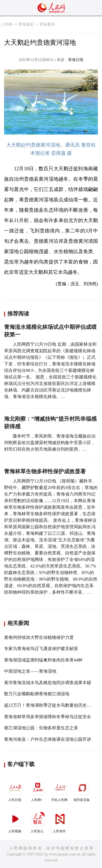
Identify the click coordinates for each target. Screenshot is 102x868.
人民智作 (60, 821)
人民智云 (38, 821)
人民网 (7, 24)
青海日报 (76, 60)
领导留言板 (82, 790)
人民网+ (38, 790)
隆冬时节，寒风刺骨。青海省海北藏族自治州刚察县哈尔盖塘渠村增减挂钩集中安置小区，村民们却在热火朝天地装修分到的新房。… (50, 443)
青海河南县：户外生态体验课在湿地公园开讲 (48, 739)
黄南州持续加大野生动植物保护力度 (39, 637)
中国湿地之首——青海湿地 (30, 671)
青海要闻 (47, 24)
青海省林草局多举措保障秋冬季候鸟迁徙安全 (48, 717)
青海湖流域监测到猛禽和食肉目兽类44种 (43, 660)
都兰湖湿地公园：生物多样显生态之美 (41, 728)
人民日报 (15, 790)
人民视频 (15, 821)
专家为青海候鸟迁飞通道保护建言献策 (41, 649)
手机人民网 (60, 790)
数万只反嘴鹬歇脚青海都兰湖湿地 (37, 694)
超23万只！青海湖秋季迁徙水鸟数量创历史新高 (50, 705)
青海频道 (26, 24)
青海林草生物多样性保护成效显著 (45, 471)
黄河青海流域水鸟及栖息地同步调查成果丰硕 (48, 683)
